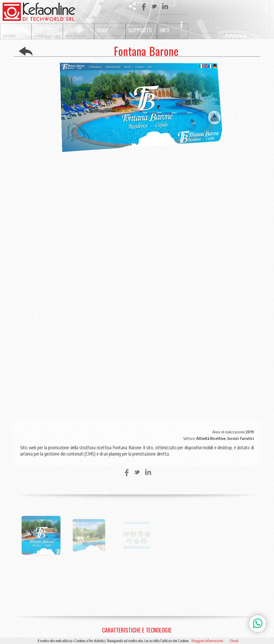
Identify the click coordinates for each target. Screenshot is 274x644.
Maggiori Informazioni (207, 641)
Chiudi (234, 641)
